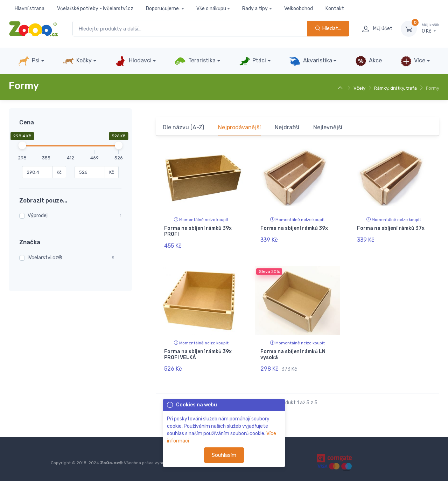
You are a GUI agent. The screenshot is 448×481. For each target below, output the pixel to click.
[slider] (22, 145)
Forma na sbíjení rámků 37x (391, 228)
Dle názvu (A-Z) (183, 127)
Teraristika (195, 61)
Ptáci (252, 61)
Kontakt (335, 9)
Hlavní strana (30, 9)
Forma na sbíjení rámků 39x (294, 228)
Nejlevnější (328, 127)
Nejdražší (287, 127)
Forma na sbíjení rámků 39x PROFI (198, 231)
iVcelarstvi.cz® (45, 258)
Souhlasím (224, 455)
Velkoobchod (299, 9)
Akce (369, 61)
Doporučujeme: (163, 9)
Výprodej (38, 216)
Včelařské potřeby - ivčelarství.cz (95, 9)
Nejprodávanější (239, 127)
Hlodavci (133, 61)
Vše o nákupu (211, 9)
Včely (359, 88)
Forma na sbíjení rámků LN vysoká (293, 353)
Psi (29, 61)
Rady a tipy (255, 9)
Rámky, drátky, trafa (395, 88)
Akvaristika (310, 61)
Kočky (77, 61)
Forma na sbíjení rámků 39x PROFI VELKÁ (198, 353)
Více (413, 61)
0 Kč (430, 28)
